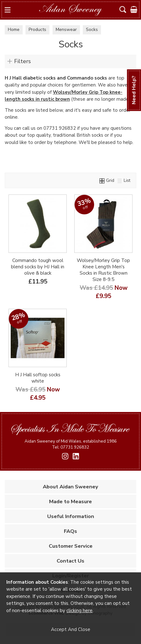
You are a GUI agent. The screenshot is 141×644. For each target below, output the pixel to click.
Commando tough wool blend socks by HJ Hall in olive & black (38, 267)
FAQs (70, 531)
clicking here (79, 611)
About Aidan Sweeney (70, 487)
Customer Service (71, 546)
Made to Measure (70, 501)
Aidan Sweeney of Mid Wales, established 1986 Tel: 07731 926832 (71, 444)
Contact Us (70, 561)
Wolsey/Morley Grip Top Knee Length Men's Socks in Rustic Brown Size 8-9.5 (103, 270)
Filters (23, 61)
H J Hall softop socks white (38, 378)
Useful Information (71, 516)
